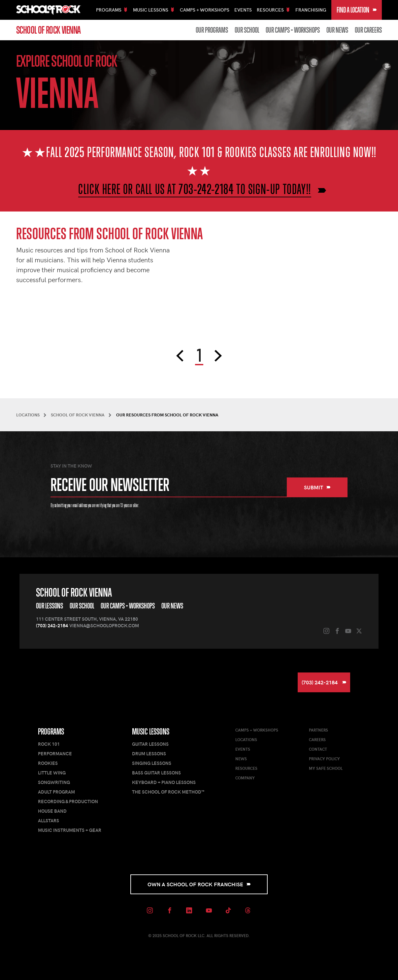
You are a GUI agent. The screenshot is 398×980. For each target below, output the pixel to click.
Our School (247, 30)
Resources (246, 768)
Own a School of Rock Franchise (199, 884)
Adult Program (56, 792)
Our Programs (212, 30)
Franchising (311, 10)
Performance (55, 753)
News (241, 759)
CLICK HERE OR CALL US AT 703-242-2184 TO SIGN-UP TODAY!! (195, 189)
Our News (337, 30)
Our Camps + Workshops (293, 30)
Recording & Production (68, 801)
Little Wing (52, 773)
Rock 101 (49, 744)
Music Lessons (151, 732)
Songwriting (54, 782)
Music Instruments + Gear (70, 830)
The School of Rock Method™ (168, 792)
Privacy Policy (324, 759)
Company (245, 778)
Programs (51, 732)
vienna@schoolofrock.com (104, 625)
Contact (318, 749)
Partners (318, 730)
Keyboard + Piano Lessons (164, 782)
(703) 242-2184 (52, 625)
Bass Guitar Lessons (156, 773)
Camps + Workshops (205, 10)
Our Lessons (50, 606)
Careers (317, 739)
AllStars (49, 820)
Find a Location (357, 10)
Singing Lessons (152, 763)
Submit (317, 487)
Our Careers (368, 30)
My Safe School (326, 768)
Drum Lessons (149, 753)
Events (243, 10)
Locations (246, 739)
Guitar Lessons (150, 744)
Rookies (48, 763)
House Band (52, 811)
